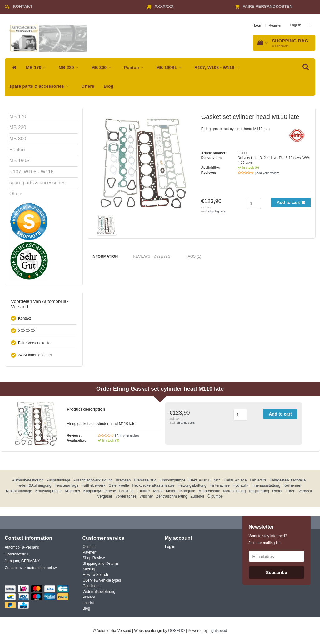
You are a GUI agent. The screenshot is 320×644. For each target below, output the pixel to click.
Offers (88, 86)
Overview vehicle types (102, 580)
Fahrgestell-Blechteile (288, 480)
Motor (158, 491)
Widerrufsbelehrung (99, 592)
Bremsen (123, 480)
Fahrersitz (258, 480)
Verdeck (305, 491)
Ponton (136, 68)
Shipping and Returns (101, 563)
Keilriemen (292, 485)
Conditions (92, 586)
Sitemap (90, 569)
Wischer (146, 496)
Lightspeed (218, 631)
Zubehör (197, 496)
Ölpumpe (215, 496)
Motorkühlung (235, 491)
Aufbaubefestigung (28, 480)
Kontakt (23, 6)
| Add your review (267, 173)
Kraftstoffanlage (19, 491)
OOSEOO (176, 631)
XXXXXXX (164, 6)
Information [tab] (105, 256)
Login (258, 25)
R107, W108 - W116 (218, 68)
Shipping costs (217, 212)
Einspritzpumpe (173, 480)
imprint (88, 603)
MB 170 (37, 68)
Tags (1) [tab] (193, 256)
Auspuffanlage (59, 480)
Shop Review (94, 558)
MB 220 (70, 68)
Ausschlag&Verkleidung (93, 480)
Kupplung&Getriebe (100, 491)
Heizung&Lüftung (192, 485)
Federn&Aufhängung (34, 485)
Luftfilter (144, 491)
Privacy (89, 597)
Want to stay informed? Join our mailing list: (268, 539)
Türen (290, 491)
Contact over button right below (31, 568)
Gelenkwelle (119, 485)
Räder (277, 491)
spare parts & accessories (41, 86)
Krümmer (72, 491)
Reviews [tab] (152, 257)
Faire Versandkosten (267, 6)
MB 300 (103, 68)
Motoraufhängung (181, 491)
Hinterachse (220, 485)
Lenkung (126, 491)
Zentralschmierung (172, 496)
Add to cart (291, 202)
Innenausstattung (266, 485)
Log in (170, 547)
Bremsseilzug (145, 480)
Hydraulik (241, 485)
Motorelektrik (209, 491)
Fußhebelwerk (93, 485)
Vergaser (105, 496)
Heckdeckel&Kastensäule (153, 485)
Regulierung (259, 491)
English (295, 25)
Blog (109, 86)
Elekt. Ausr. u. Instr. (205, 480)
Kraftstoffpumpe (49, 491)
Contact (89, 547)
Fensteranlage (66, 485)
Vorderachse (126, 496)
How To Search (95, 575)
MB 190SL (171, 68)
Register (275, 25)
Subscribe (277, 573)
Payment (90, 552)
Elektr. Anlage (235, 480)
